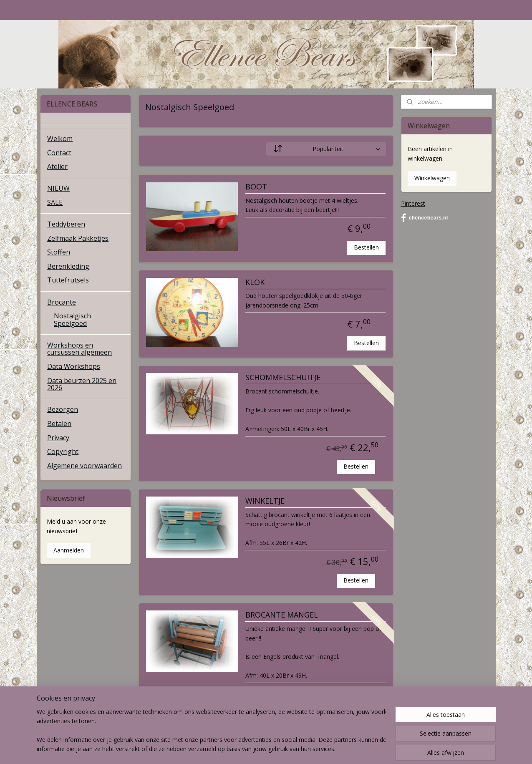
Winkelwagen (432, 178)
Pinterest (413, 203)
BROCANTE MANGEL (282, 615)
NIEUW (58, 188)
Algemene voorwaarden (84, 466)
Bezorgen (63, 409)
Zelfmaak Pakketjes (78, 238)
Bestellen (367, 247)
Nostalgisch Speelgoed (72, 320)
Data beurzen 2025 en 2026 (82, 384)
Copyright (63, 451)
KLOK (255, 282)
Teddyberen (66, 224)
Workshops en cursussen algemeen (79, 349)
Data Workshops (74, 366)
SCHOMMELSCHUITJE (283, 378)
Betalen (59, 424)
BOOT (256, 187)
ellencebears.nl (425, 218)
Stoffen (59, 252)
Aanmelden (69, 550)
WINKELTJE (265, 501)
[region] (211, 731)
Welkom (60, 139)
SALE (55, 202)
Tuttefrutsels (68, 280)
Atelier (57, 166)
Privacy (58, 438)
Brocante (62, 302)
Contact (59, 153)
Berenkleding (68, 266)
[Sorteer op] (326, 149)
